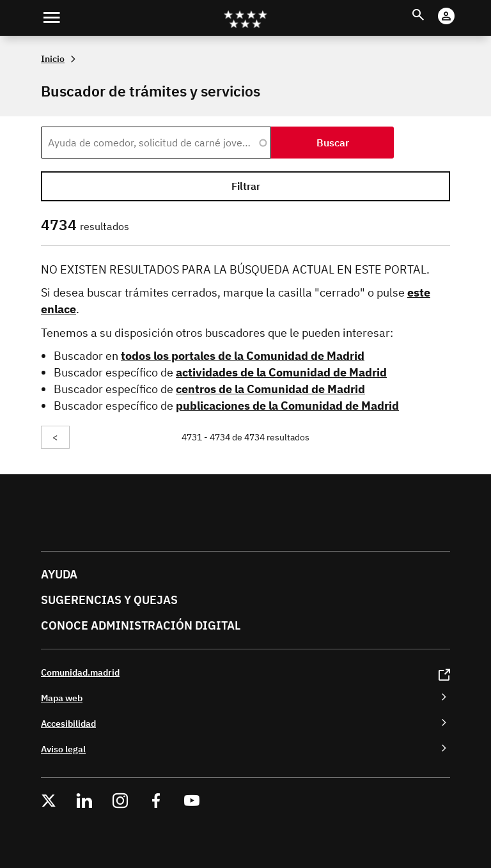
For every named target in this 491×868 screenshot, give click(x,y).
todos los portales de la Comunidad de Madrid (243, 356)
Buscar (430, 7)
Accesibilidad (68, 723)
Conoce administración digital (141, 625)
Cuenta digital (459, 7)
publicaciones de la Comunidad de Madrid (287, 406)
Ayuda (59, 574)
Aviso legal (63, 749)
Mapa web (62, 698)
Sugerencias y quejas (109, 600)
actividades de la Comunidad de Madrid (281, 372)
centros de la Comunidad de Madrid (270, 389)
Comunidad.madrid (80, 672)
